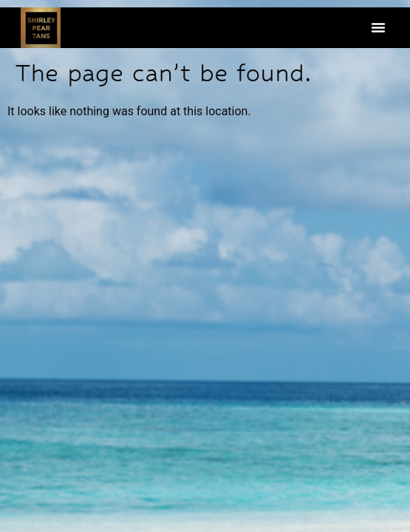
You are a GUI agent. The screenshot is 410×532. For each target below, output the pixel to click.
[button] (378, 27)
